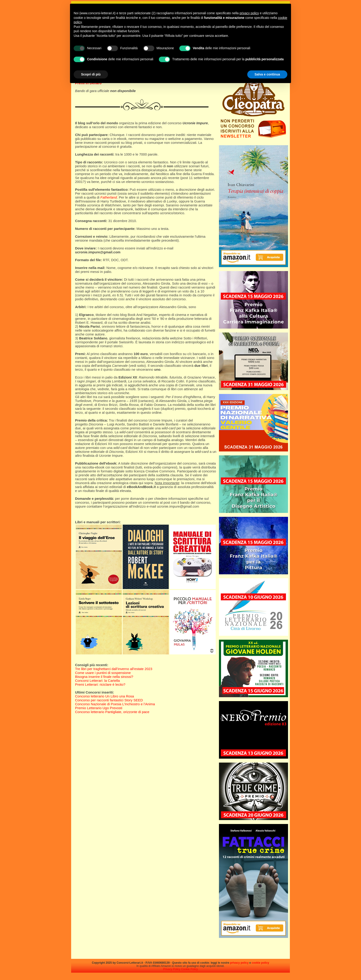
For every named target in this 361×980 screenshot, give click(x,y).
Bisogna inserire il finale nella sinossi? (104, 677)
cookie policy (260, 963)
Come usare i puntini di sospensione (103, 673)
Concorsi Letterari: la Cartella (97, 681)
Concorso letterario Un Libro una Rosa (105, 696)
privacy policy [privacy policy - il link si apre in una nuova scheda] (249, 13)
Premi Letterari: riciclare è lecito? (100, 684)
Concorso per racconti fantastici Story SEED (109, 700)
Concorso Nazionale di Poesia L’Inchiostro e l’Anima (115, 704)
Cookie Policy (190, 969)
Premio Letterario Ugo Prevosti (99, 708)
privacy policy (239, 963)
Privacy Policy (172, 969)
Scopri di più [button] (91, 74)
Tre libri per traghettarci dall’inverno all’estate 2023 (114, 669)
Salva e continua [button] (267, 74)
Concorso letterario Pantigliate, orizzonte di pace (112, 712)
